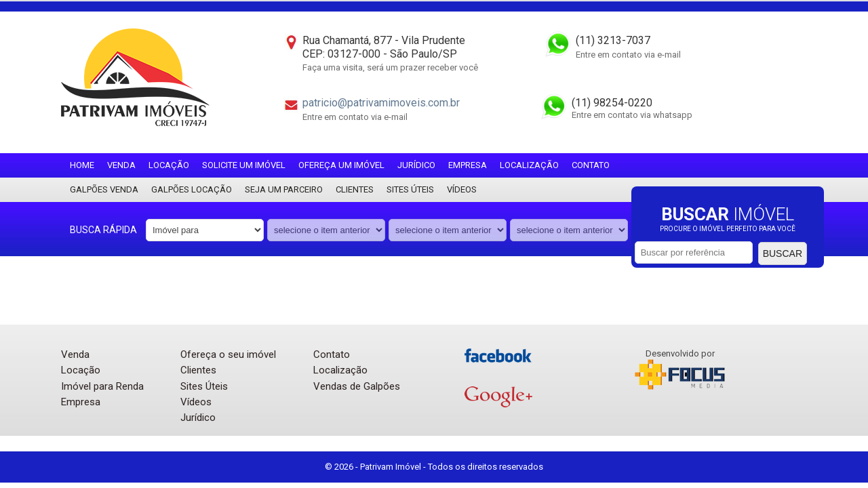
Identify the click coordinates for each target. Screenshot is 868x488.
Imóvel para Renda (102, 386)
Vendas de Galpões (357, 386)
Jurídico (416, 165)
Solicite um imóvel (244, 165)
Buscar (783, 253)
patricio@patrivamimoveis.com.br (381, 103)
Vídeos (462, 189)
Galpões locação (192, 189)
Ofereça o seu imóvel (228, 354)
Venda (121, 165)
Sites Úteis (410, 189)
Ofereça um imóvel (341, 165)
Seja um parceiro (284, 189)
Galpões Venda (104, 189)
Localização (529, 165)
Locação (169, 165)
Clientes (355, 189)
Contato (591, 165)
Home (82, 165)
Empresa (468, 165)
